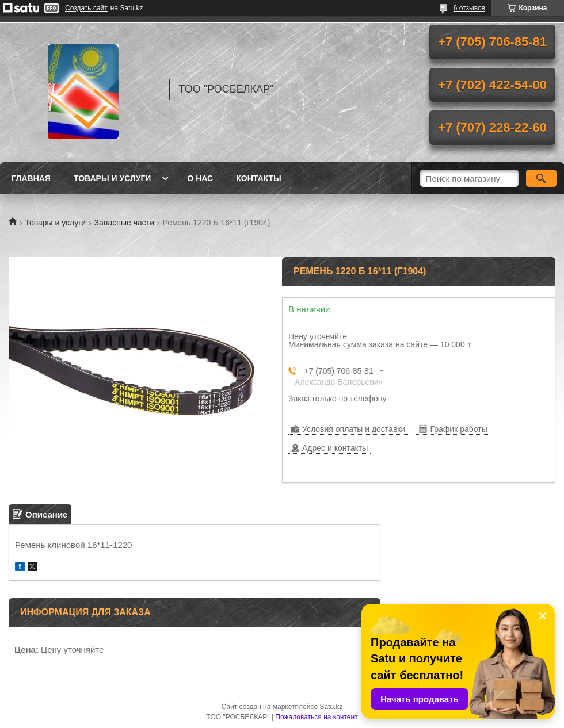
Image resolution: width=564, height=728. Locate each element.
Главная (31, 178)
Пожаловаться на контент (316, 717)
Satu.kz (331, 707)
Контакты (258, 178)
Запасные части (124, 223)
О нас (200, 178)
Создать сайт (86, 8)
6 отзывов (469, 8)
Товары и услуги (113, 178)
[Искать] (541, 178)
